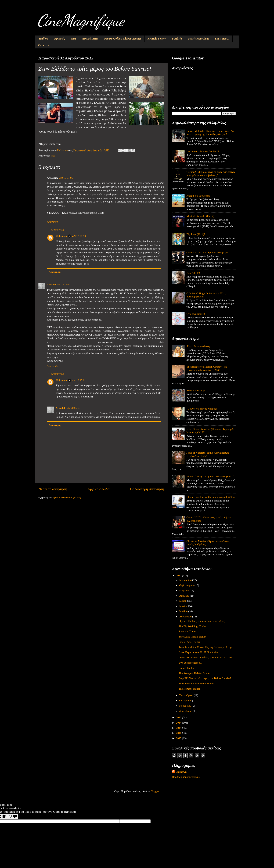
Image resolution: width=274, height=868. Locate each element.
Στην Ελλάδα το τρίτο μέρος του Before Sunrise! (205, 678)
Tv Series (43, 45)
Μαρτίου (184, 590)
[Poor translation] (13, 817)
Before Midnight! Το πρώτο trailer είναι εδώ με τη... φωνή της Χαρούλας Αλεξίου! (210, 132)
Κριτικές (60, 39)
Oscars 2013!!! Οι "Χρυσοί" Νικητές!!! (208, 252)
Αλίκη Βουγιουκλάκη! (199, 346)
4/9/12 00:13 (79, 236)
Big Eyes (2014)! (196, 234)
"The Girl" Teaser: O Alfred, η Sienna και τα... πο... (206, 657)
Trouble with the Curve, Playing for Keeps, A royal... (207, 647)
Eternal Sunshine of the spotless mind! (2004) (211, 497)
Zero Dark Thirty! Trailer (192, 637)
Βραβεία (177, 39)
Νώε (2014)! (193, 273)
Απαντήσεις (57, 230)
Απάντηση (52, 222)
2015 (179, 728)
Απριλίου (185, 596)
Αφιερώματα (90, 39)
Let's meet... (222, 39)
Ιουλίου (184, 611)
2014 (179, 723)
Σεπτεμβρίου (186, 695)
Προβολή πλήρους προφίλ (186, 777)
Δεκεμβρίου (186, 711)
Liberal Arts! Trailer (189, 642)
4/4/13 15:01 (79, 380)
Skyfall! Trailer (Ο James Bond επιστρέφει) (202, 621)
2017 (179, 738)
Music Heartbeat (199, 39)
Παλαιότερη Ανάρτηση (147, 489)
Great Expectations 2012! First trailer (199, 652)
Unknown (61, 236)
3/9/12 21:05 (66, 178)
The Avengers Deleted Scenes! (195, 673)
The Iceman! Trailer (189, 689)
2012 (179, 575)
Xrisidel (51, 284)
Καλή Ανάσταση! (196, 390)
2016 (179, 733)
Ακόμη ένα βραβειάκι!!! (199, 196)
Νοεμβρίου (186, 706)
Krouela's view (156, 39)
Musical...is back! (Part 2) (200, 216)
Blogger (155, 791)
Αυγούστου (186, 616)
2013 (179, 717)
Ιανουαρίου (186, 580)
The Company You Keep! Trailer (196, 683)
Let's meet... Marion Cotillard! (203, 151)
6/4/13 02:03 (73, 408)
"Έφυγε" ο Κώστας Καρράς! (202, 409)
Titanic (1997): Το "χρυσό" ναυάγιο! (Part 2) (210, 476)
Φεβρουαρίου (187, 585)
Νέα (73, 39)
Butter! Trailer (186, 668)
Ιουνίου (184, 606)
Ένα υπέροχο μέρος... (190, 663)
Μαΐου (183, 601)
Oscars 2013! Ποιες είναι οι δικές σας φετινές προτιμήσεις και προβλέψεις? (211, 173)
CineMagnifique (81, 20)
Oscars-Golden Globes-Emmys (123, 39)
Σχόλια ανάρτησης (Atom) (67, 497)
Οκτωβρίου (186, 700)
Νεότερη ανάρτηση (53, 489)
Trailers (43, 39)
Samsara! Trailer (188, 631)
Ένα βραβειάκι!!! (196, 314)
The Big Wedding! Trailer (192, 626)
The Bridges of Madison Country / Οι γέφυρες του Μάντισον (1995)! (207, 368)
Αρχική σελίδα (98, 489)
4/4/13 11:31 (64, 284)
